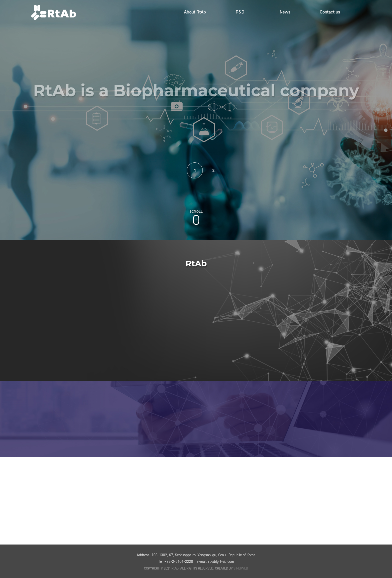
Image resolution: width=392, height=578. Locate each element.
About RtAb (195, 12)
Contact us (330, 12)
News (285, 12)
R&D (240, 12)
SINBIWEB (241, 569)
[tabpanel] (196, 120)
